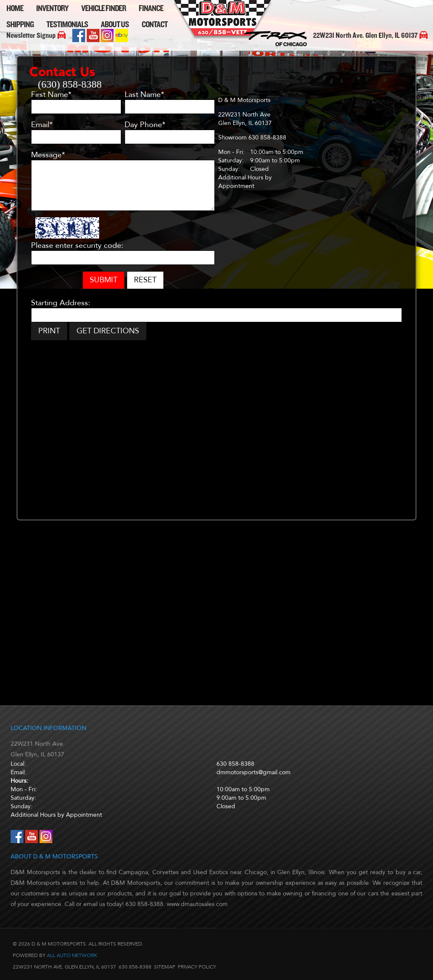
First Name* (51, 95)
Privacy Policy (197, 967)
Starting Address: (61, 303)
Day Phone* (145, 125)
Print (49, 331)
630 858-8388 (235, 764)
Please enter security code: (77, 246)
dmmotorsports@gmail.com (254, 772)
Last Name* (144, 95)
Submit (104, 280)
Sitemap (165, 967)
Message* (48, 155)
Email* (42, 125)
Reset (145, 280)
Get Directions (108, 331)
